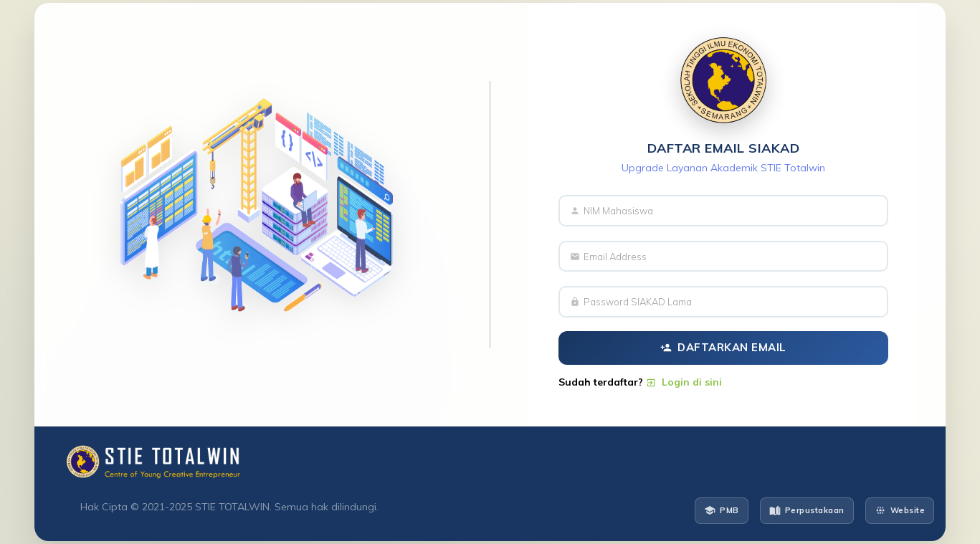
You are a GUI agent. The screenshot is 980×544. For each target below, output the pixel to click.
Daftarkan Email (723, 347)
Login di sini (684, 382)
